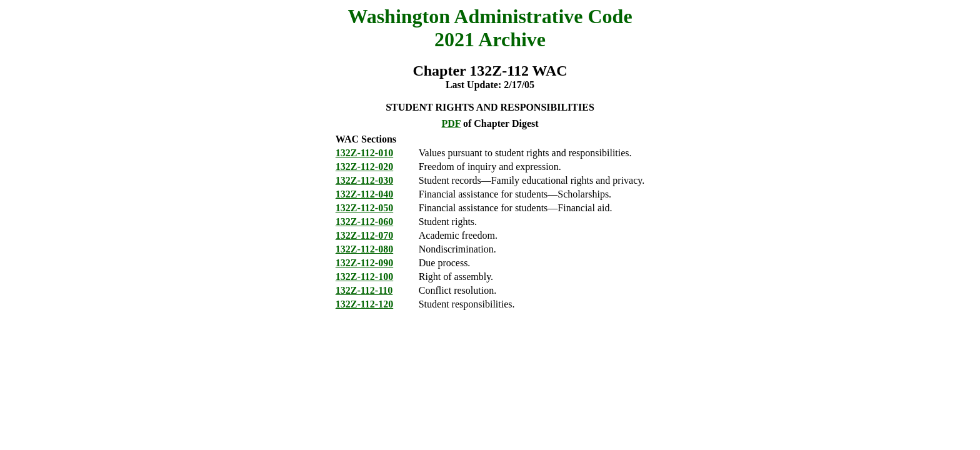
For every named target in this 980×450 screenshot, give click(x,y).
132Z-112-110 (364, 290)
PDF (451, 123)
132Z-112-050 (364, 208)
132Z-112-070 (364, 235)
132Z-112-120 (364, 304)
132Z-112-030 (364, 180)
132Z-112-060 (364, 222)
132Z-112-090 (364, 263)
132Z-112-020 (364, 167)
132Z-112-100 (364, 277)
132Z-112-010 (364, 153)
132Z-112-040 (364, 194)
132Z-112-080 (364, 249)
